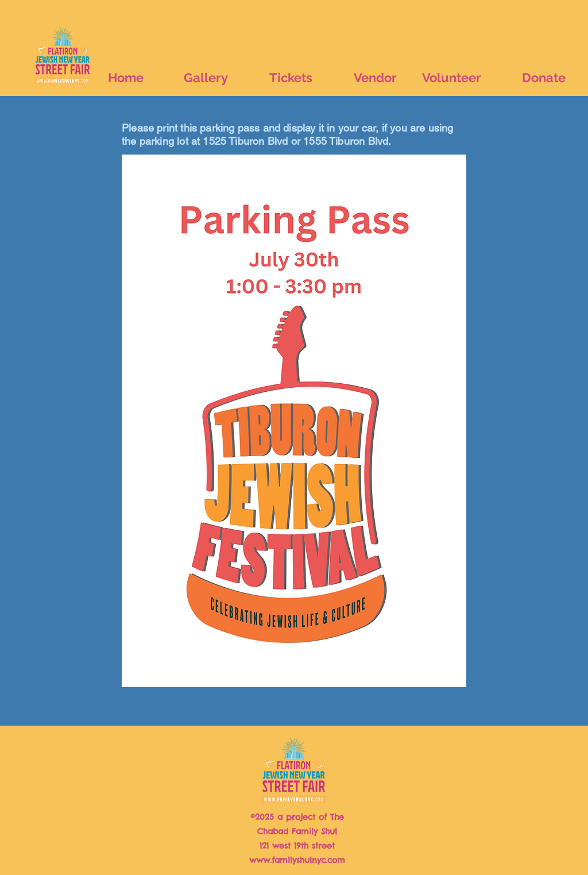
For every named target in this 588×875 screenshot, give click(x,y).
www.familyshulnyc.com (297, 860)
